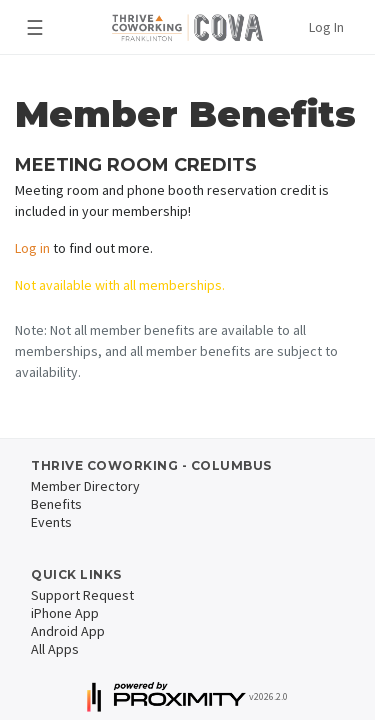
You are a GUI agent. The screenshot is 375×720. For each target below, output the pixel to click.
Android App (68, 631)
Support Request (82, 595)
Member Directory (85, 486)
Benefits (56, 504)
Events (51, 522)
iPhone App (65, 613)
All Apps (55, 649)
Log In (326, 27)
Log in (32, 248)
